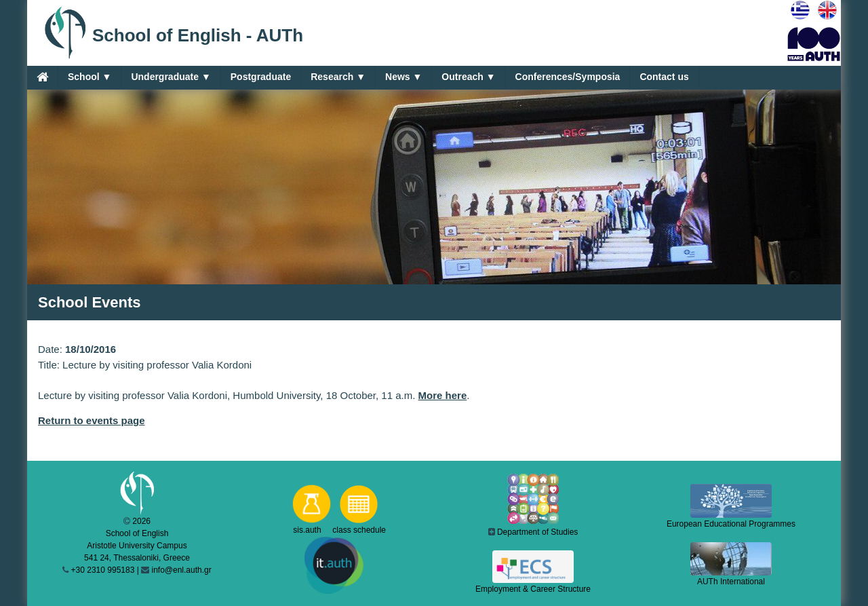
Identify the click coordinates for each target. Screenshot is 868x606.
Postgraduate (261, 77)
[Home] (42, 77)
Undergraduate (171, 77)
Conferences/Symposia (568, 77)
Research (338, 77)
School (90, 77)
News (403, 77)
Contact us (664, 77)
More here (443, 395)
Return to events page (92, 420)
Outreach (468, 77)
